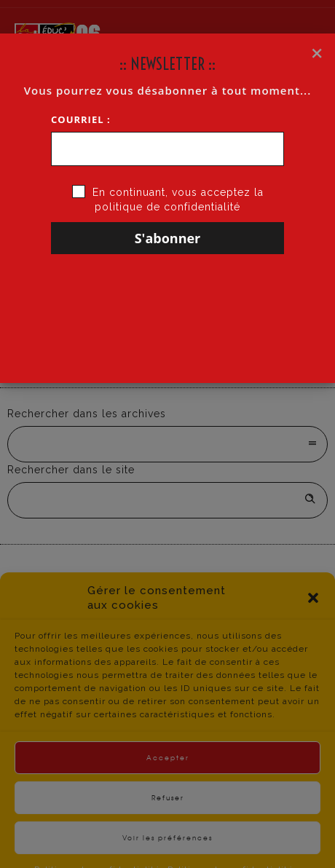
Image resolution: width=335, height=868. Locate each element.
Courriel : (81, 119)
